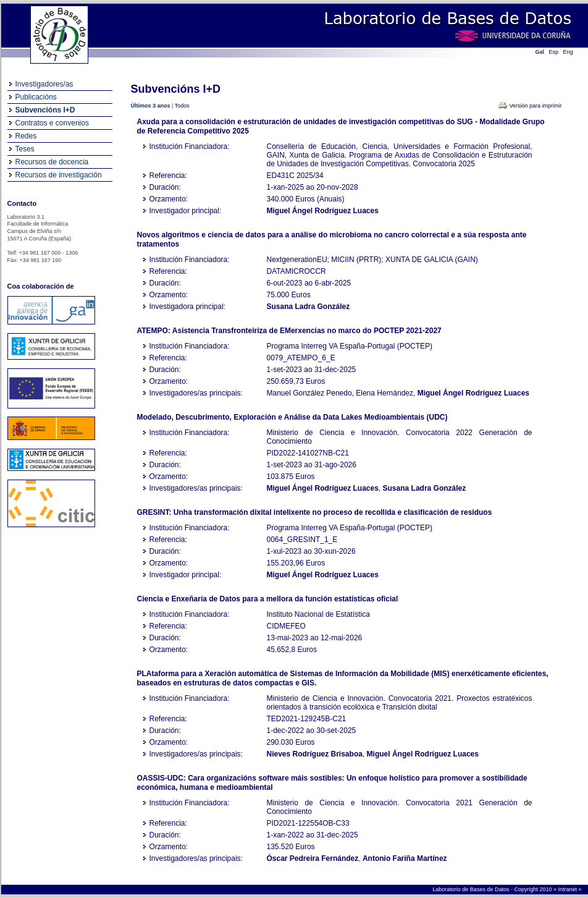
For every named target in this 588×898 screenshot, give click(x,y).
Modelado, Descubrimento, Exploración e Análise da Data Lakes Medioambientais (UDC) (292, 417)
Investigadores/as (44, 84)
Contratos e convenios (52, 123)
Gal (540, 52)
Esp (554, 52)
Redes (26, 136)
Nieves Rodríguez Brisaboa (315, 754)
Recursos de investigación (59, 175)
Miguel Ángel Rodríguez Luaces (323, 211)
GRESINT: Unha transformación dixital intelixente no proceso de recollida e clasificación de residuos (315, 512)
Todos (182, 106)
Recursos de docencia (52, 162)
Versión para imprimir (535, 106)
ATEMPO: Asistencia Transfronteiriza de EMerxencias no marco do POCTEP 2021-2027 (289, 331)
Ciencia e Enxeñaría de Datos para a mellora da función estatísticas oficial (268, 599)
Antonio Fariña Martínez (405, 858)
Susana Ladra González (309, 307)
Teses (25, 149)
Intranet (568, 889)
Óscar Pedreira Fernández (313, 858)
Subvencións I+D (45, 110)
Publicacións (36, 97)
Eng (568, 52)
